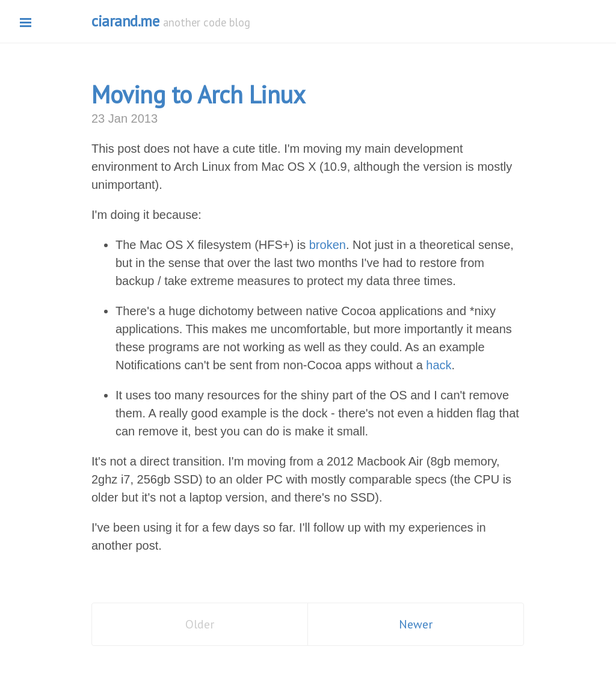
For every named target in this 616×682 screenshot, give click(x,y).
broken (328, 245)
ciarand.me (125, 21)
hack (439, 365)
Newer (416, 624)
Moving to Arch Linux (198, 94)
